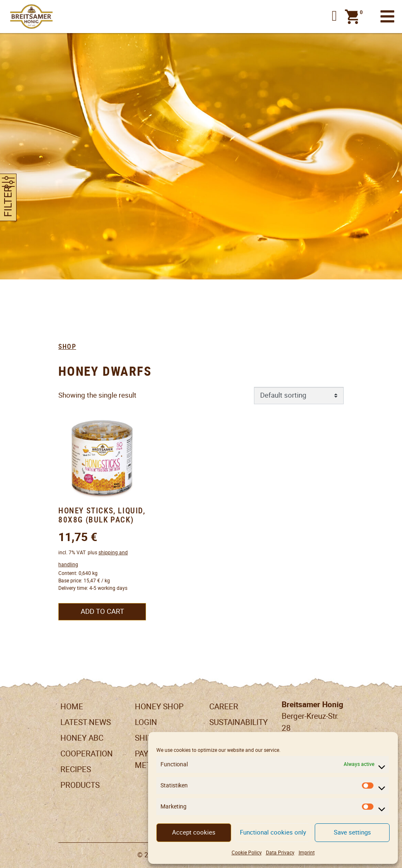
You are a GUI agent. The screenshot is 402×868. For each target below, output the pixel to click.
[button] (334, 17)
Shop (67, 347)
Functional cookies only (273, 832)
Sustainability (238, 722)
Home (72, 707)
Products (80, 785)
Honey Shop (159, 707)
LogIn (146, 722)
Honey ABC (82, 738)
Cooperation (87, 754)
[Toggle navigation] (387, 17)
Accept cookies (194, 832)
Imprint (307, 852)
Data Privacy (280, 852)
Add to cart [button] (102, 611)
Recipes (76, 769)
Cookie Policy (247, 852)
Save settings (352, 832)
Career (224, 707)
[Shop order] (299, 396)
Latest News (86, 722)
